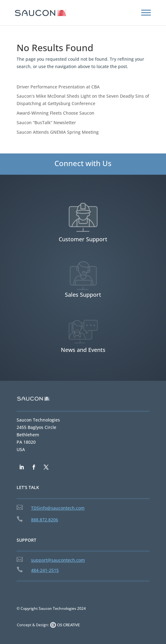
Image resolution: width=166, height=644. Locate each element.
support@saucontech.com (58, 560)
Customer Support (83, 239)
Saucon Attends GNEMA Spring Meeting (58, 132)
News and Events (83, 350)
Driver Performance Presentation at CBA (58, 87)
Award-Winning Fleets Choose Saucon (55, 113)
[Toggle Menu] (146, 12)
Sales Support (83, 295)
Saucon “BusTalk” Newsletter (46, 122)
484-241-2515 (45, 570)
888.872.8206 (45, 520)
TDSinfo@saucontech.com (58, 508)
